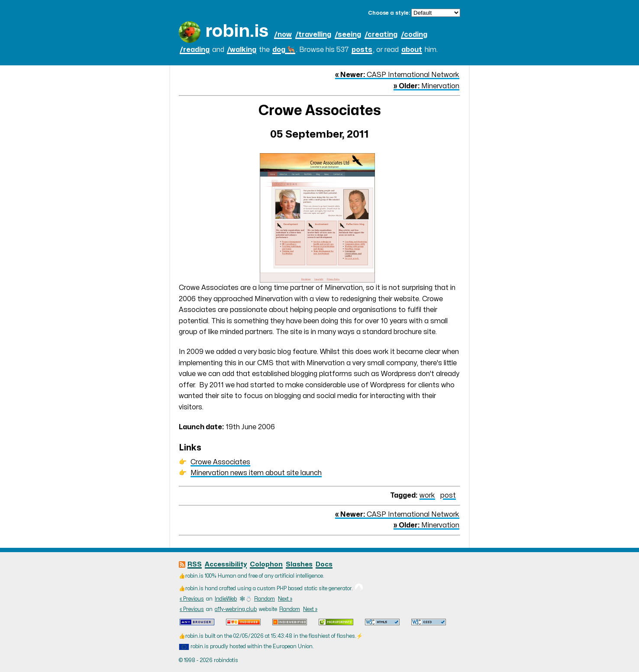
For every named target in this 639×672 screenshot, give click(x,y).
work (427, 495)
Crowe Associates (220, 462)
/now (283, 35)
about (412, 50)
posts (362, 50)
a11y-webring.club (236, 609)
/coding (414, 35)
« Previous (192, 599)
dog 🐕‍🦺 (284, 50)
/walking (242, 50)
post (448, 495)
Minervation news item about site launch (256, 473)
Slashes (299, 564)
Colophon (266, 564)
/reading (195, 50)
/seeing (348, 35)
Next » (285, 599)
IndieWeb (226, 599)
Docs (324, 564)
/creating (381, 35)
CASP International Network (397, 75)
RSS (195, 564)
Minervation (426, 86)
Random (265, 599)
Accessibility (226, 564)
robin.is (237, 31)
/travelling (313, 35)
